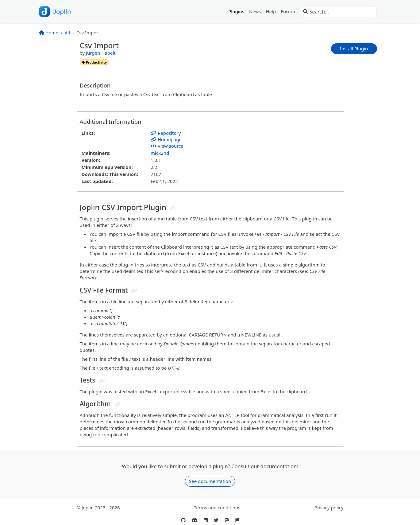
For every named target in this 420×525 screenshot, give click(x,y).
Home (49, 33)
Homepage (166, 139)
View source (167, 146)
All (67, 33)
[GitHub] (183, 520)
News (255, 11)
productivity (94, 62)
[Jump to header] (173, 208)
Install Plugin (354, 49)
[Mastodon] (227, 520)
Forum (288, 11)
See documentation (210, 481)
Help (271, 11)
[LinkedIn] (206, 520)
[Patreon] (237, 520)
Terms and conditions (217, 507)
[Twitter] (216, 520)
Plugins (236, 11)
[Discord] (195, 520)
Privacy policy (329, 507)
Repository (166, 133)
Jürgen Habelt (101, 53)
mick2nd (160, 153)
